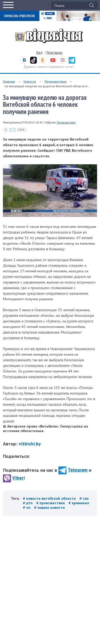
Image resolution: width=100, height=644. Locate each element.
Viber (13, 478)
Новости (30, 81)
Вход (39, 53)
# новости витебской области (50, 498)
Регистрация (55, 53)
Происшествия (55, 81)
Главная (9, 81)
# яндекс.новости (49, 507)
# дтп (28, 503)
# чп (27, 507)
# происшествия (51, 503)
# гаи (84, 498)
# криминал (79, 503)
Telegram (73, 470)
